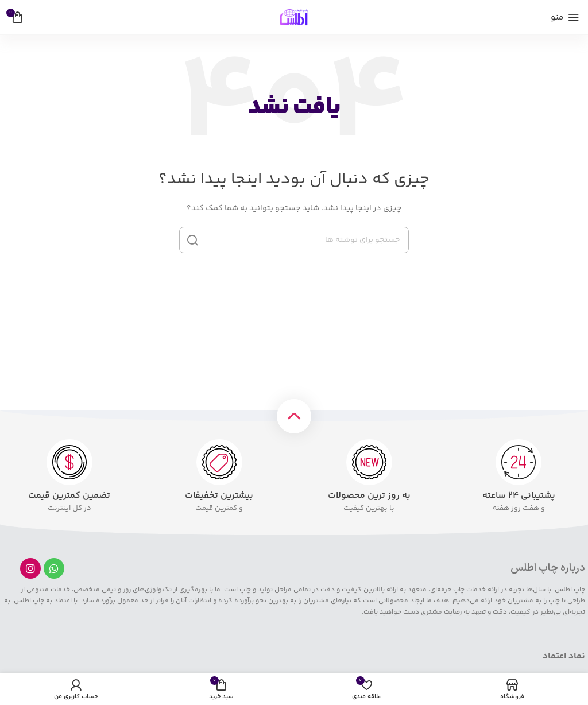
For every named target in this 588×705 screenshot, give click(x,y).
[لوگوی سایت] (294, 17)
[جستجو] (294, 240)
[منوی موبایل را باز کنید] (565, 17)
